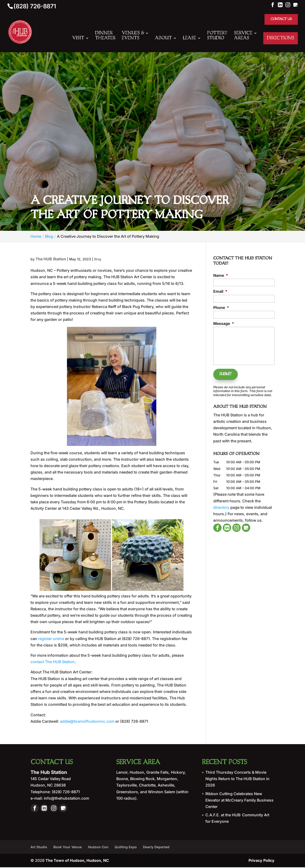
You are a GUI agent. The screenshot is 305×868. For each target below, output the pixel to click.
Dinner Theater (105, 36)
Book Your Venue (68, 847)
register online (51, 639)
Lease (189, 39)
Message (224, 324)
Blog (98, 260)
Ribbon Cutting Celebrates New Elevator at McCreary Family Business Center (239, 801)
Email (220, 292)
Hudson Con (98, 847)
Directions (281, 39)
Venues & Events (133, 36)
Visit (78, 39)
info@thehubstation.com (66, 799)
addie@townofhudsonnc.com (87, 722)
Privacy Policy (262, 861)
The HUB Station (51, 259)
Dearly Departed (156, 847)
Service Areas (243, 36)
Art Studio (39, 847)
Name (221, 276)
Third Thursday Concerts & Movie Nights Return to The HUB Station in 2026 (237, 779)
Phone (221, 308)
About (163, 39)
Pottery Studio (217, 36)
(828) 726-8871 (35, 6)
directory (221, 505)
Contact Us (280, 20)
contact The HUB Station (53, 662)
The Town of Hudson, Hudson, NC (77, 861)
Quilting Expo (126, 847)
